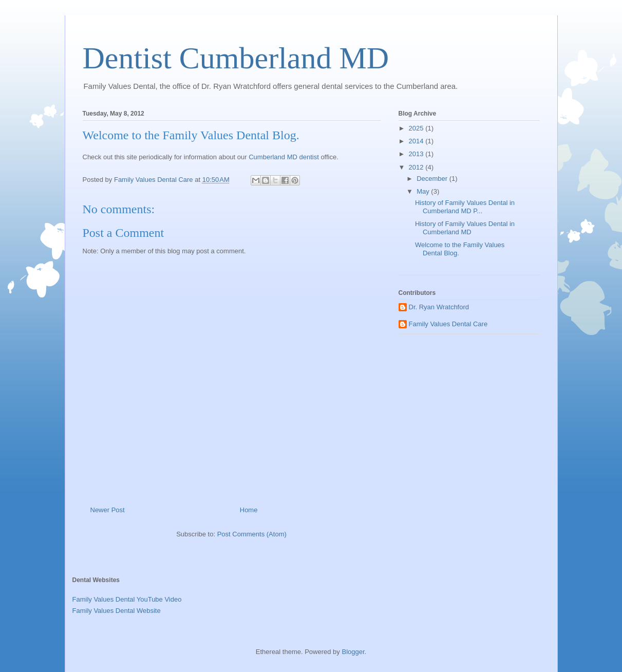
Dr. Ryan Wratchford (439, 307)
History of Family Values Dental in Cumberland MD (465, 228)
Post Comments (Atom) (252, 534)
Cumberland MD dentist (284, 157)
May (424, 191)
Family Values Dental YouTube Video (127, 599)
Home (249, 510)
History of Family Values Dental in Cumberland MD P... (465, 207)
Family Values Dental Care (448, 324)
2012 (417, 167)
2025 (417, 128)
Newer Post (108, 510)
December (433, 179)
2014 (417, 141)
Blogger (353, 652)
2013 (417, 154)
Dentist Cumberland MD (236, 58)
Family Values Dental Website (117, 611)
